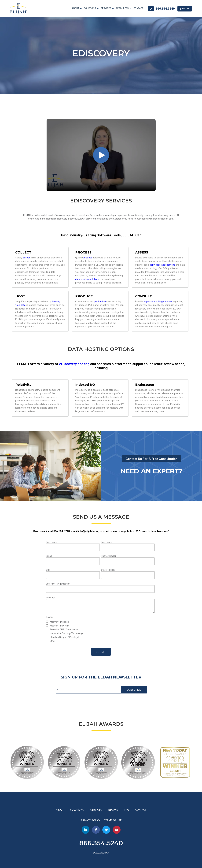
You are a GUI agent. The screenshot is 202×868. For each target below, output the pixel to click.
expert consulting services (158, 301)
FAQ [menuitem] (127, 809)
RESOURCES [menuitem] (122, 8)
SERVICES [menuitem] (106, 8)
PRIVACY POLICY (91, 819)
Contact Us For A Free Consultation (152, 458)
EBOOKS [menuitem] (113, 809)
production (100, 301)
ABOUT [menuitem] (75, 8)
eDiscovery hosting (74, 363)
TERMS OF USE (113, 819)
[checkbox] (100, 621)
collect (26, 257)
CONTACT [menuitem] (138, 8)
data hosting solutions (87, 278)
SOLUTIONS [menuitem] (90, 8)
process (88, 257)
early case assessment (162, 264)
